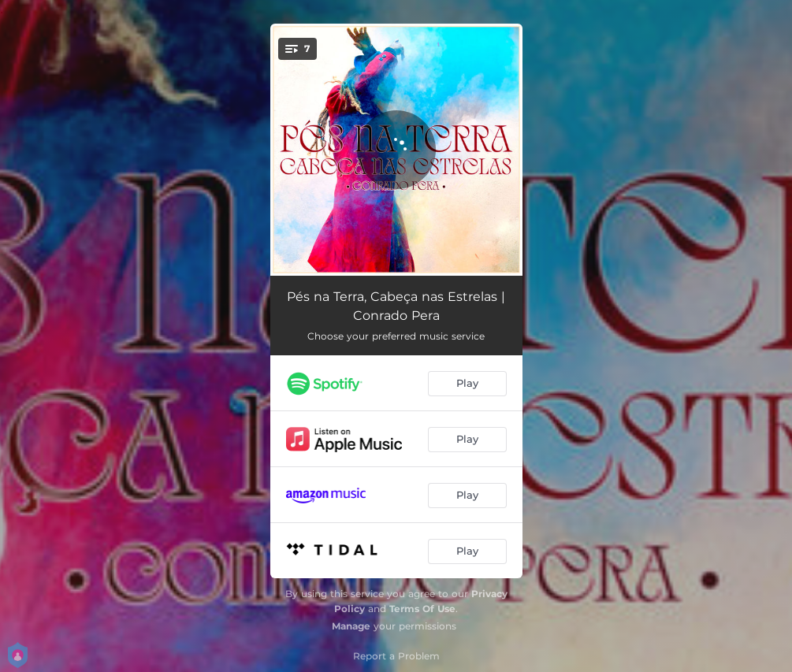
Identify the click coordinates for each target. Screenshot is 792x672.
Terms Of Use (422, 609)
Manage (351, 626)
